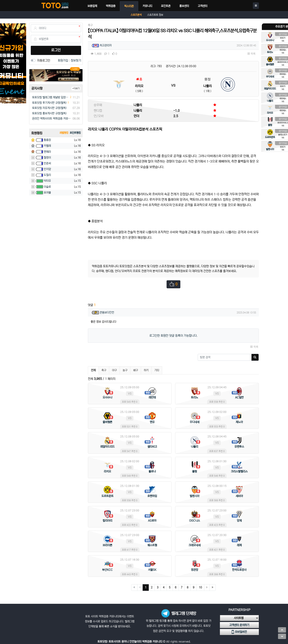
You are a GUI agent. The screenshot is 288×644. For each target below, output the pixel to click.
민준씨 (47, 163)
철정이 (47, 158)
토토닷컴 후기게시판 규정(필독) (49, 103)
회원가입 (63, 60)
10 (200, 587)
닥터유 (47, 181)
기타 (157, 370)
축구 (104, 370)
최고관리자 (106, 45)
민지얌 (47, 169)
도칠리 (47, 175)
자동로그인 (44, 60)
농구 (125, 370)
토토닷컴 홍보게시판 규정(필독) (49, 113)
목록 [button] (251, 54)
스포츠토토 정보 (155, 15)
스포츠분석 (136, 15)
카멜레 (47, 146)
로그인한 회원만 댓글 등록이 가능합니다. (173, 336)
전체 (93, 370)
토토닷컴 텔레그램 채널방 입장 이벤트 (51, 97)
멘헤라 (47, 152)
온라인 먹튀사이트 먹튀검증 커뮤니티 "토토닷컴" (52, 119)
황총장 (47, 140)
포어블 (47, 193)
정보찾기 (76, 60)
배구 (136, 370)
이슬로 (47, 187)
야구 (114, 370)
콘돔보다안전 (107, 313)
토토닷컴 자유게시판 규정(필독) (49, 108)
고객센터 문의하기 (239, 625)
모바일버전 (239, 632)
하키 (146, 370)
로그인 (56, 50)
